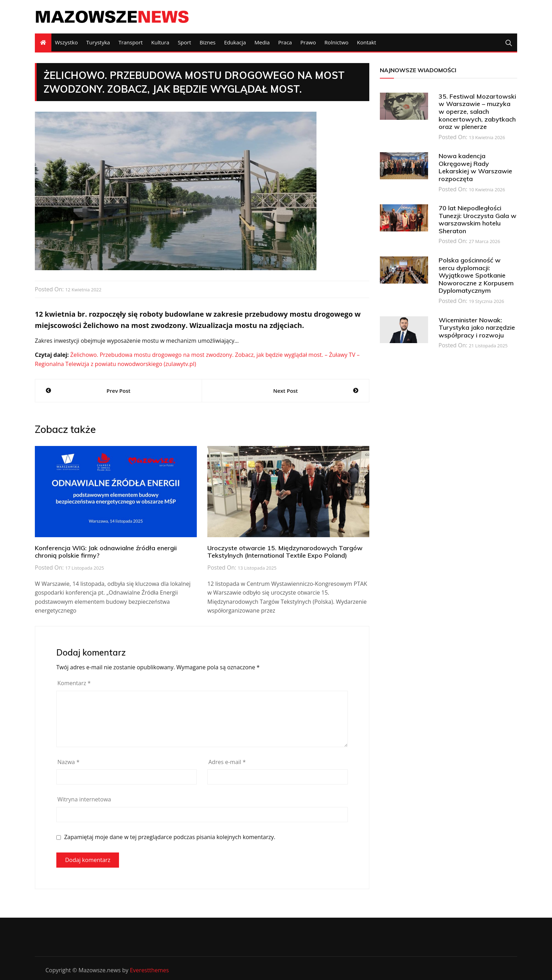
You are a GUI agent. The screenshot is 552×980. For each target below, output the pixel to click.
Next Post (286, 391)
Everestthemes (149, 970)
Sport (184, 42)
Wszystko (66, 42)
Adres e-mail (227, 762)
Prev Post (119, 391)
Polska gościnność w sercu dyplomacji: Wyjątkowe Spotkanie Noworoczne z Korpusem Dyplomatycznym (476, 275)
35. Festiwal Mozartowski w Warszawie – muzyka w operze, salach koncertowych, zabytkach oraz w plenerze (477, 111)
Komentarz (74, 683)
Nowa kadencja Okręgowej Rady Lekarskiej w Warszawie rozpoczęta (475, 167)
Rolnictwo (337, 42)
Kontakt (366, 42)
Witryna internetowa (84, 799)
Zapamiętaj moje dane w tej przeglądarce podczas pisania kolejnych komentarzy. (170, 837)
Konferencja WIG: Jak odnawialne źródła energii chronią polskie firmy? (106, 552)
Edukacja (235, 42)
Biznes (208, 42)
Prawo (308, 42)
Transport (131, 42)
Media (262, 42)
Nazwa (68, 762)
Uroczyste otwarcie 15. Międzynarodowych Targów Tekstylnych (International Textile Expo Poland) (285, 552)
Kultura (160, 42)
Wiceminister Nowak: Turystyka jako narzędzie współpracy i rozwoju (477, 328)
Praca (285, 42)
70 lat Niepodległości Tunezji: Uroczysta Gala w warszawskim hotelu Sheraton (478, 219)
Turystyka (98, 42)
